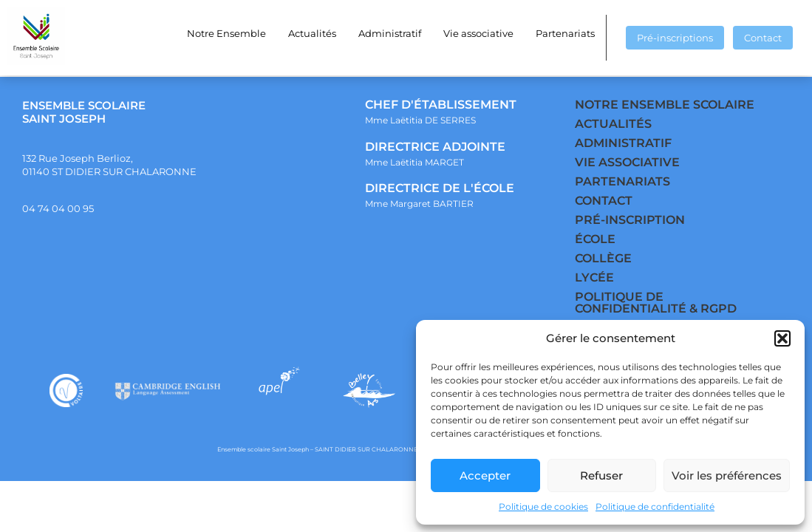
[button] (782, 338)
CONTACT (604, 201)
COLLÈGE (603, 258)
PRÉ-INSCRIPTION (630, 220)
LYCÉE (594, 277)
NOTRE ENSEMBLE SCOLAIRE (665, 105)
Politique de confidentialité (655, 507)
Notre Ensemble (226, 33)
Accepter (485, 475)
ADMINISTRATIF (623, 143)
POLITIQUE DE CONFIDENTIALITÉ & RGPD (656, 303)
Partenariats (565, 33)
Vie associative (478, 33)
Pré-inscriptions (675, 38)
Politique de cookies (543, 507)
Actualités (312, 33)
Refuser (601, 475)
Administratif (390, 33)
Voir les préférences (727, 475)
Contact (763, 38)
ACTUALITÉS (613, 124)
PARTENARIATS (622, 181)
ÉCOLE (595, 239)
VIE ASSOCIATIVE (627, 162)
